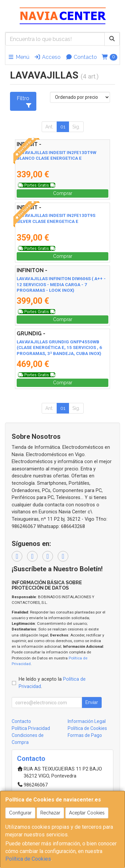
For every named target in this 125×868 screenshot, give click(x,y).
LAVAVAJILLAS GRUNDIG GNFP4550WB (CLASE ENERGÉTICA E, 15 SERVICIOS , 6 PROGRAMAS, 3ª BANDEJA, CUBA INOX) (59, 348)
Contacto (81, 57)
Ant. (49, 127)
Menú (18, 57)
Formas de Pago (85, 735)
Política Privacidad (31, 728)
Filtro (24, 101)
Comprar (63, 193)
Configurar (20, 813)
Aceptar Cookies (87, 813)
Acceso (47, 57)
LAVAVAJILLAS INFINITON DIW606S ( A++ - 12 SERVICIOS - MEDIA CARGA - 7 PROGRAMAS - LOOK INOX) (61, 284)
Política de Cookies (28, 859)
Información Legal (87, 721)
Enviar (92, 702)
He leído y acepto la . (52, 683)
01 (63, 127)
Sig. (76, 127)
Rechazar (50, 813)
